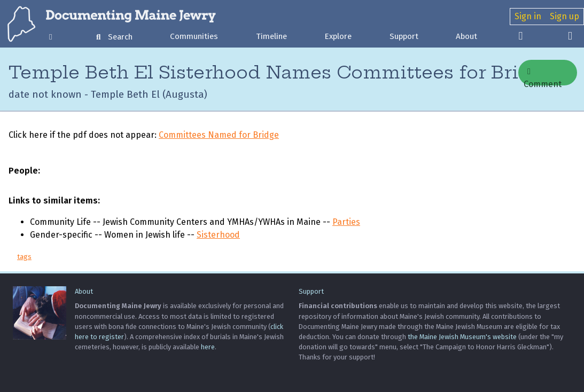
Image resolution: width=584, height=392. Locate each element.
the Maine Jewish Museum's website (462, 337)
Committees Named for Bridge (219, 135)
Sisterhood (218, 235)
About (466, 36)
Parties (346, 222)
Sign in (528, 16)
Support (404, 36)
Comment (543, 76)
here (208, 347)
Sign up (564, 16)
